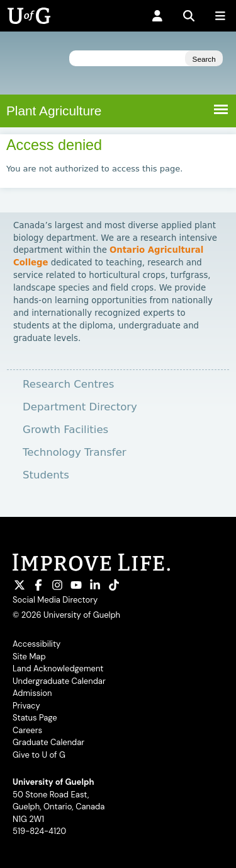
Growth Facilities (65, 430)
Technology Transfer (75, 452)
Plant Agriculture (54, 111)
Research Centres (68, 384)
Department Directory (80, 407)
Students (46, 475)
